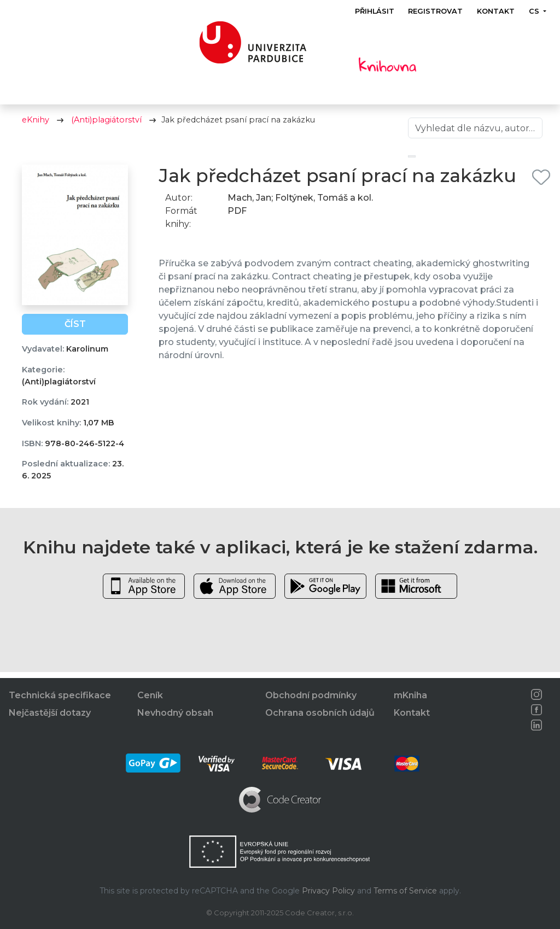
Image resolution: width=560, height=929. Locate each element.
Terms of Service (405, 891)
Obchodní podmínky (311, 695)
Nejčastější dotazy (50, 713)
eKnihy (36, 126)
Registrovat (436, 11)
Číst (75, 330)
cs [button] (535, 11)
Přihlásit (375, 11)
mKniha (410, 695)
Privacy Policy (328, 891)
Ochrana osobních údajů (320, 713)
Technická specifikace (60, 695)
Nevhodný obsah (175, 713)
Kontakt (496, 11)
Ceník (150, 695)
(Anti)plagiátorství (106, 126)
